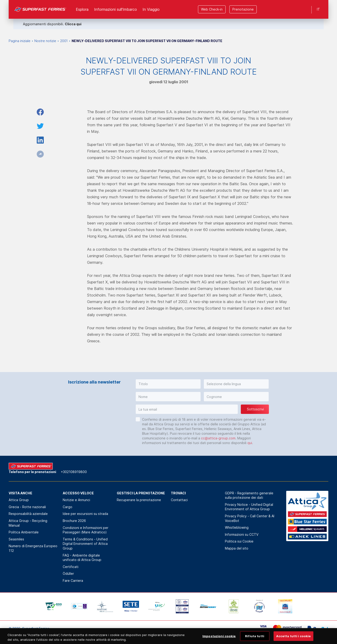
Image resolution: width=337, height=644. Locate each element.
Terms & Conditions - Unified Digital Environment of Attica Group (85, 544)
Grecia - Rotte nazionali (27, 507)
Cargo (68, 507)
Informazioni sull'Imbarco (115, 9)
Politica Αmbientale (24, 532)
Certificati (71, 567)
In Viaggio (151, 9)
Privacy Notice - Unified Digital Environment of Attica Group (249, 507)
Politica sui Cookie (239, 541)
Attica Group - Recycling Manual (28, 523)
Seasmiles (16, 539)
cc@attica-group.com (218, 438)
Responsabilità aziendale (28, 514)
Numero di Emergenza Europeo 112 (33, 548)
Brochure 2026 (74, 521)
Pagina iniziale (20, 41)
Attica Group (19, 500)
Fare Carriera (73, 581)
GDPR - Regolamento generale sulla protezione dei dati (249, 495)
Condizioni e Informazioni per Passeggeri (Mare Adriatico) (86, 530)
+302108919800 (74, 472)
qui (250, 443)
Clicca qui (73, 24)
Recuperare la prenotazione (139, 500)
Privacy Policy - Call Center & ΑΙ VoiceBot (250, 518)
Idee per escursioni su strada (85, 514)
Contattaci (179, 500)
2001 (64, 41)
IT (318, 9)
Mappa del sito (237, 548)
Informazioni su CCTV (242, 534)
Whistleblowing (237, 527)
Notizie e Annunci (76, 500)
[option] (54, 606)
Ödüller (68, 573)
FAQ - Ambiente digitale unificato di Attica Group (82, 558)
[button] (168, 384)
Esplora (82, 9)
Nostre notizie (45, 41)
